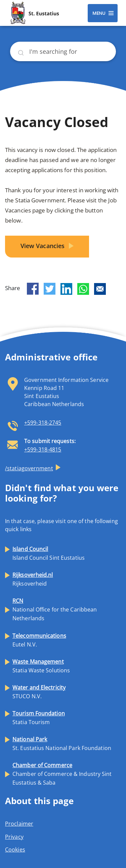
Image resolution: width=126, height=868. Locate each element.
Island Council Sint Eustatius (49, 553)
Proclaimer (19, 824)
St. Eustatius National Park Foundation (62, 744)
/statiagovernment (29, 468)
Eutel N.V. (39, 640)
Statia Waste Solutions (41, 666)
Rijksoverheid (33, 579)
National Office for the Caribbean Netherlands (55, 609)
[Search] (63, 51)
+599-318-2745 (43, 423)
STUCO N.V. (39, 692)
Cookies (15, 850)
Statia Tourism (39, 718)
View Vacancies (44, 246)
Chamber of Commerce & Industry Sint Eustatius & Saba (62, 774)
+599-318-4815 (43, 449)
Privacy (14, 837)
